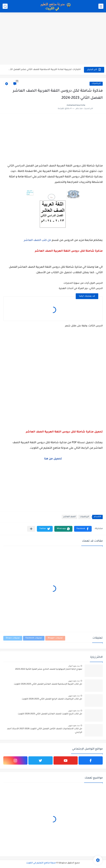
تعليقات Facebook (34, 638)
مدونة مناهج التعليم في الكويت (41, 863)
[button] (83, 529)
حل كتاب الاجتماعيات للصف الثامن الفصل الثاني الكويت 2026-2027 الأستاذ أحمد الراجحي (45, 731)
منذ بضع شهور (74, 681)
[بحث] (5, 6)
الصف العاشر (69, 517)
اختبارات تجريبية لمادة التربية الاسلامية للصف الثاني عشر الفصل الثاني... (44, 70)
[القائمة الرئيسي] (101, 6)
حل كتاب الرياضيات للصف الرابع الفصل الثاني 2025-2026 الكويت (52, 699)
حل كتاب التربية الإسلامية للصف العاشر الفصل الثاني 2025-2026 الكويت (48, 684)
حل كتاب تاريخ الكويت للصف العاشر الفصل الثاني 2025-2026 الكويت (50, 714)
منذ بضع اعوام (74, 666)
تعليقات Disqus (13, 638)
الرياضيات (96, 84)
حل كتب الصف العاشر (38, 240)
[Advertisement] (53, 39)
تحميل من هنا (53, 459)
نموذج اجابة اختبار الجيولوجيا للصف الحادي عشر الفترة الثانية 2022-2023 (49, 669)
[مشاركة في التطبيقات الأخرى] (31, 529)
